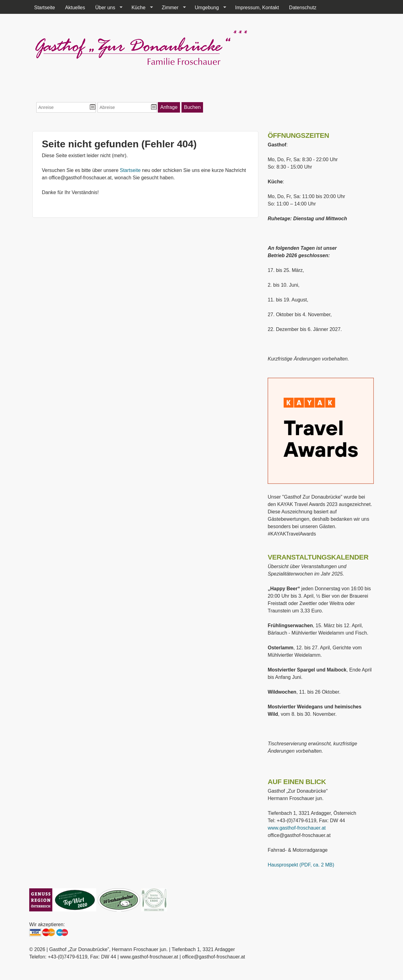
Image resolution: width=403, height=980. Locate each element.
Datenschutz (303, 8)
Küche (140, 8)
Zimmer (171, 8)
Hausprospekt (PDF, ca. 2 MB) (301, 865)
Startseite (45, 8)
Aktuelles (75, 8)
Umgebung (208, 8)
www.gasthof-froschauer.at (297, 828)
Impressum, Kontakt (257, 8)
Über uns (107, 8)
